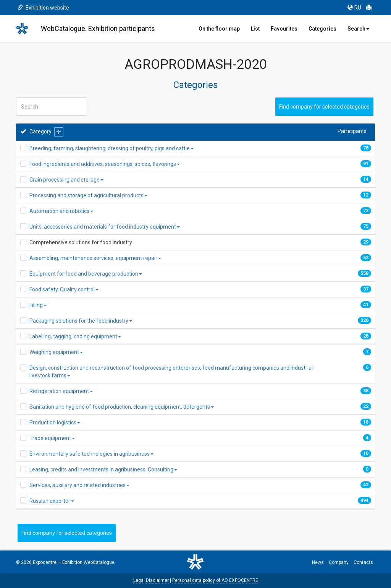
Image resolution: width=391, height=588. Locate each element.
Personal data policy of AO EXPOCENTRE (215, 580)
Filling (38, 305)
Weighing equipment (56, 352)
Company (339, 562)
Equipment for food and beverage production (86, 274)
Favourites (284, 29)
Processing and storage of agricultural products (88, 195)
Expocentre (45, 562)
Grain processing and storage (66, 180)
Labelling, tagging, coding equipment (75, 336)
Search (358, 29)
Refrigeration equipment (61, 391)
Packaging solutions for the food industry (81, 321)
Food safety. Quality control (64, 289)
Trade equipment (52, 438)
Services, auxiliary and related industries (79, 485)
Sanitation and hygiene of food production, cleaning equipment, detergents (122, 407)
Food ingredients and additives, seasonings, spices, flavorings (105, 164)
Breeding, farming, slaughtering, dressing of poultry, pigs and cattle (111, 148)
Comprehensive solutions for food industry (81, 242)
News (318, 562)
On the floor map (219, 29)
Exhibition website (43, 8)
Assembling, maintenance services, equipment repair (95, 258)
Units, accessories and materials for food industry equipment (105, 227)
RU (354, 8)
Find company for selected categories (324, 107)
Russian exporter (52, 501)
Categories (322, 29)
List (255, 29)
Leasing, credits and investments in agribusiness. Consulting (103, 469)
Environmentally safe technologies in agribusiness (91, 454)
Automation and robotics (61, 211)
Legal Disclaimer (151, 580)
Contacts (363, 562)
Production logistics (55, 422)
